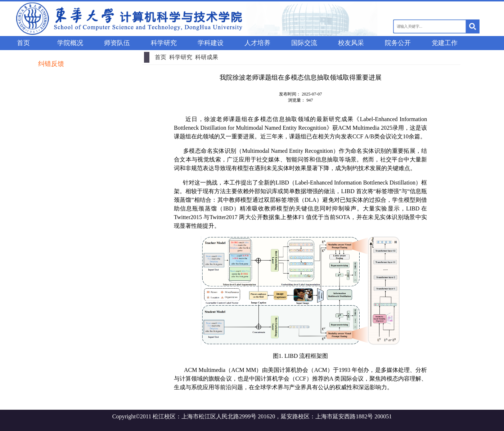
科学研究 (181, 57)
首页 (161, 57)
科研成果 (207, 57)
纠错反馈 (51, 64)
